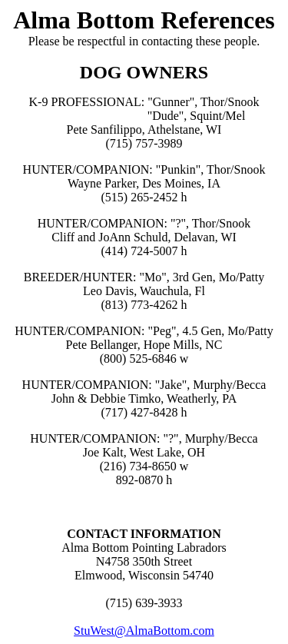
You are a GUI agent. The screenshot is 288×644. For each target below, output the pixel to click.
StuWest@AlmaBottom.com (144, 631)
